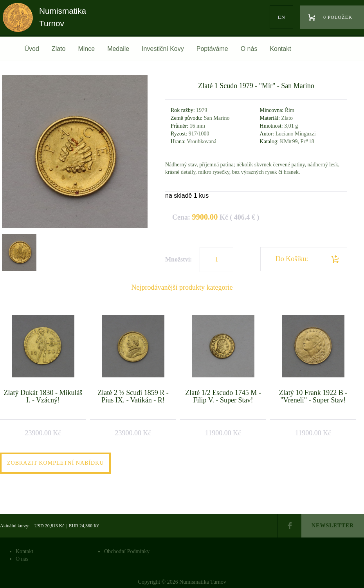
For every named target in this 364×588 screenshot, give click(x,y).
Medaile (118, 49)
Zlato (59, 49)
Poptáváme (212, 49)
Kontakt (280, 49)
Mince (86, 49)
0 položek (338, 17)
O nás (249, 49)
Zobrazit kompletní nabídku (55, 463)
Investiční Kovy (163, 49)
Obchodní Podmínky (127, 551)
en (282, 17)
